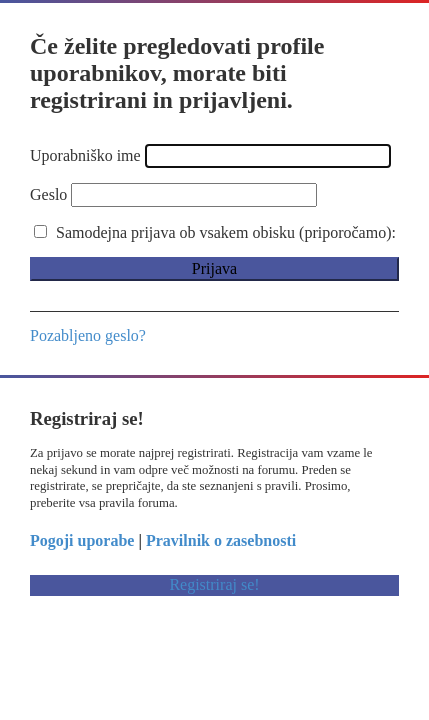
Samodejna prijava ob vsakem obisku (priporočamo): (215, 232)
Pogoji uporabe (82, 540)
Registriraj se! (214, 584)
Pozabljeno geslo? (88, 335)
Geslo (48, 194)
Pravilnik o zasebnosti (221, 540)
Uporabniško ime (85, 155)
